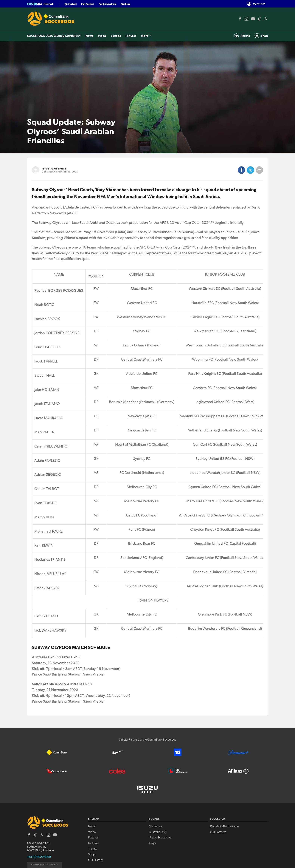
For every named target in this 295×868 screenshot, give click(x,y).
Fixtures (131, 36)
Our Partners (218, 832)
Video (102, 36)
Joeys (152, 843)
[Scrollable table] (147, 454)
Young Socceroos (160, 838)
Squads (116, 36)
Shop (261, 36)
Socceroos (156, 826)
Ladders (93, 843)
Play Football (88, 4)
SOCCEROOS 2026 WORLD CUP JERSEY (54, 36)
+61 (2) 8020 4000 (39, 857)
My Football (71, 4)
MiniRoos (125, 4)
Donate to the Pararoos (225, 826)
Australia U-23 (158, 832)
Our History (96, 860)
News (89, 36)
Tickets (242, 36)
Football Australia (107, 4)
